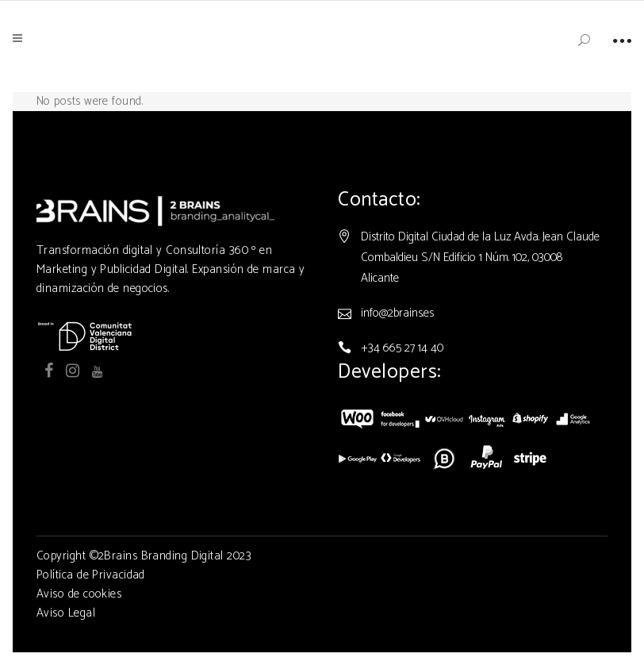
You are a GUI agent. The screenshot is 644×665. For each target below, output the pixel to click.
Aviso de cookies (79, 594)
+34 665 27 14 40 (402, 348)
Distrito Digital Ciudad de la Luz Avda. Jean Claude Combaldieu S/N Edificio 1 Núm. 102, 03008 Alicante (480, 258)
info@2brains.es (397, 313)
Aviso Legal (66, 613)
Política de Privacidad (91, 575)
